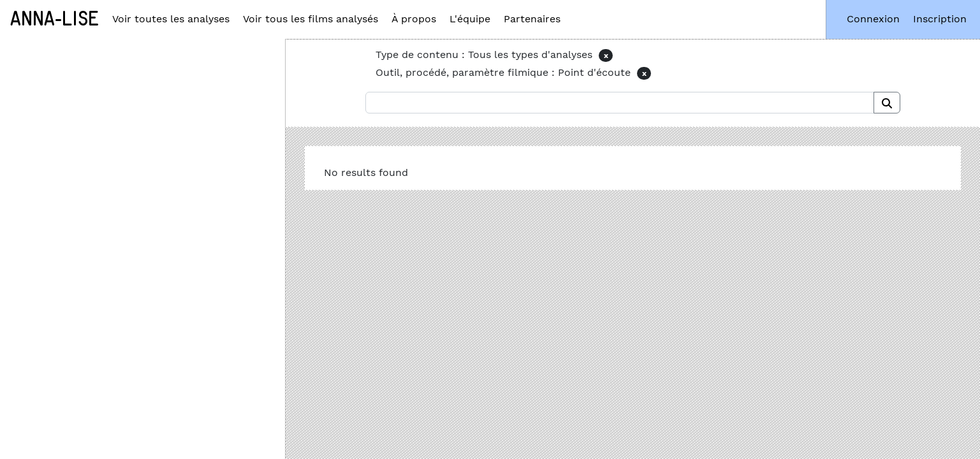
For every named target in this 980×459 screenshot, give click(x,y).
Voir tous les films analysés (311, 19)
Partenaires (532, 19)
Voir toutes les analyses (171, 19)
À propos (414, 19)
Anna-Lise (55, 19)
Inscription (940, 19)
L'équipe (470, 19)
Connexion (873, 19)
